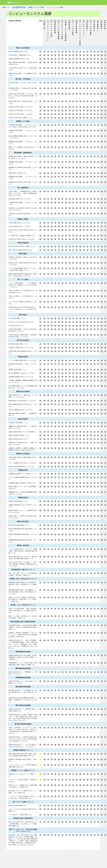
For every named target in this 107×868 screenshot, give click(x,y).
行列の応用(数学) (23, 340)
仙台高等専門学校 (19, 7)
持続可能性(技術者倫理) (23, 724)
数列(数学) (23, 254)
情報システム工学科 (36, 7)
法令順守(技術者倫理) (23, 705)
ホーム (6, 7)
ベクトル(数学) (23, 279)
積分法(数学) (23, 419)
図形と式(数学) (23, 219)
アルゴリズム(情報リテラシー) (23, 802)
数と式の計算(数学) (23, 48)
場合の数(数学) (23, 243)
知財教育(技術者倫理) (23, 687)
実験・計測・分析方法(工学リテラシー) (23, 579)
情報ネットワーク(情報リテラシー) (23, 770)
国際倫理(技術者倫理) (23, 678)
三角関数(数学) (23, 188)
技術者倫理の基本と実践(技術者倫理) (23, 622)
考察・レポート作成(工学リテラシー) (23, 605)
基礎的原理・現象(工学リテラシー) (23, 570)
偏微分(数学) (23, 470)
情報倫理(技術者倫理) (23, 652)
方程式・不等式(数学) (23, 79)
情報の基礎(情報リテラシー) (23, 750)
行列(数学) (23, 315)
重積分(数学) (23, 498)
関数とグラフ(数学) (23, 121)
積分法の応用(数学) (23, 454)
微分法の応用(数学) (23, 391)
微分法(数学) (23, 357)
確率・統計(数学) (23, 545)
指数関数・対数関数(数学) (23, 153)
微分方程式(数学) (23, 522)
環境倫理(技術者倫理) (23, 668)
